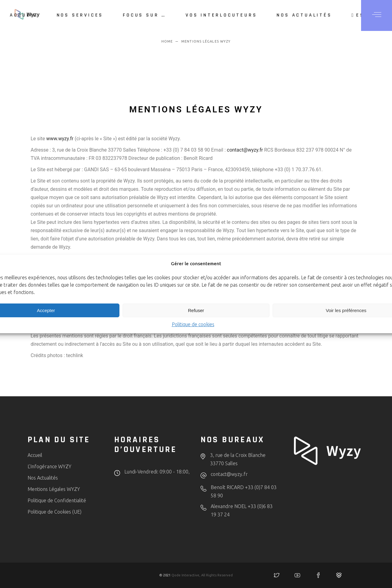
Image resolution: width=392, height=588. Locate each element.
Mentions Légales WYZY (54, 489)
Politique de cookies (193, 324)
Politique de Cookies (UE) (55, 512)
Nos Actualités (43, 478)
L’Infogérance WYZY (49, 466)
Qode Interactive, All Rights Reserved (202, 575)
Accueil (35, 455)
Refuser (196, 310)
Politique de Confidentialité (57, 500)
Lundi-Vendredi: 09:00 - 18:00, (157, 472)
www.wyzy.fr (60, 139)
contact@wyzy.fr (245, 150)
